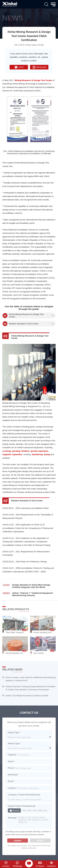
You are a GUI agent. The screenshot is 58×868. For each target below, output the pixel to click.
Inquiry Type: (14, 732)
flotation (26, 451)
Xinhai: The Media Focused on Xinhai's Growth (27, 696)
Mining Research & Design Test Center (34, 80)
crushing (7, 451)
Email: (11, 781)
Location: (12, 788)
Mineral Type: (14, 743)
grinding (16, 451)
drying (47, 454)
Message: (13, 818)
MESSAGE (39, 67)
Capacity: (13, 755)
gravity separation (39, 451)
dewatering (37, 454)
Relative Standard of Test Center (24, 324)
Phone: (12, 768)
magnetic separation (12, 454)
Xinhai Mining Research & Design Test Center (26, 316)
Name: (11, 761)
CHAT (19, 67)
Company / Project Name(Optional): (24, 795)
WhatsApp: (13, 775)
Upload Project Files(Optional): (22, 806)
